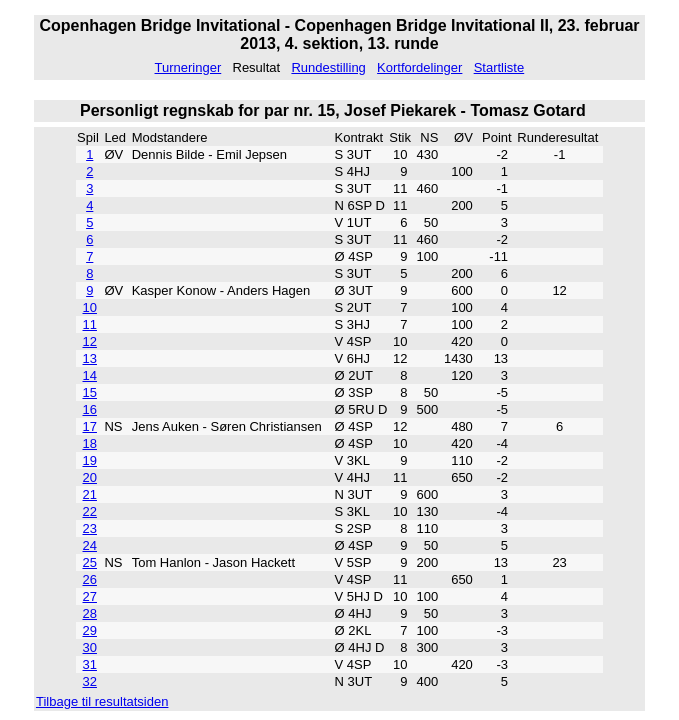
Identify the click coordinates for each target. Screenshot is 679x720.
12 (90, 341)
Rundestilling (328, 67)
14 (90, 375)
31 (90, 664)
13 (90, 358)
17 (90, 426)
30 (90, 647)
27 (90, 596)
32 (90, 681)
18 (90, 443)
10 (90, 307)
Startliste (499, 67)
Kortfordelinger (419, 67)
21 (90, 494)
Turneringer (188, 67)
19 (90, 460)
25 (90, 562)
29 (90, 630)
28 (90, 613)
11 (90, 324)
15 (90, 392)
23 (90, 528)
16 (90, 409)
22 (90, 511)
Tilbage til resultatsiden (102, 701)
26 (90, 579)
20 (90, 477)
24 (90, 545)
